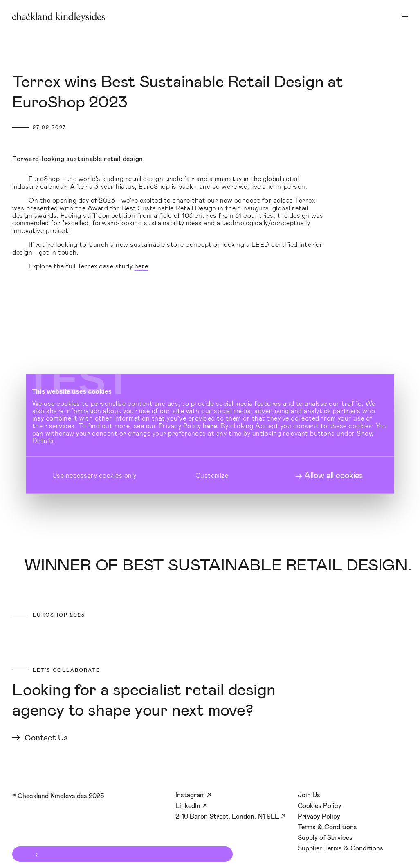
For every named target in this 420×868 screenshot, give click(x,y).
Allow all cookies (334, 475)
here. (211, 425)
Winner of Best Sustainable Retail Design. (218, 565)
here (141, 266)
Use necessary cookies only (94, 475)
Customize (212, 475)
